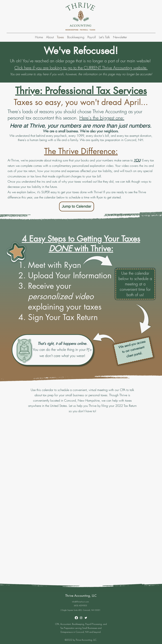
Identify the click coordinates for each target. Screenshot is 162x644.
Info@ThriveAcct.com (80, 602)
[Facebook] (76, 618)
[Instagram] (81, 618)
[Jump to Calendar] (77, 206)
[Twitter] (86, 618)
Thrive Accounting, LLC (81, 596)
